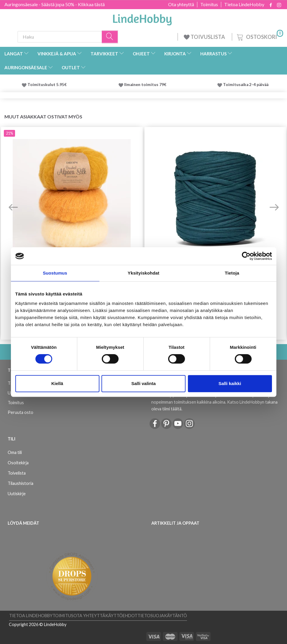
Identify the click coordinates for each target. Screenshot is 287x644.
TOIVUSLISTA (205, 37)
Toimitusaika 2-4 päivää (246, 85)
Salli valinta (143, 383)
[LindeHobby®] (142, 18)
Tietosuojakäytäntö (162, 616)
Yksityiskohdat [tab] (143, 273)
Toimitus (209, 4)
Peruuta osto (20, 412)
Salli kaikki (230, 383)
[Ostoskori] (259, 36)
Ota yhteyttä (181, 4)
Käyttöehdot (121, 616)
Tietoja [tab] (232, 273)
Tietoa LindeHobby (244, 4)
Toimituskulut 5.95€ (47, 85)
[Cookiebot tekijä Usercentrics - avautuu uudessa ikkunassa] (246, 256)
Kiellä (57, 383)
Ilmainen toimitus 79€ (146, 85)
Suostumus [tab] (55, 273)
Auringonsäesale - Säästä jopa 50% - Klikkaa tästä (55, 4)
